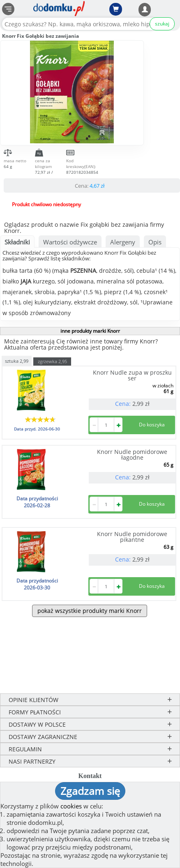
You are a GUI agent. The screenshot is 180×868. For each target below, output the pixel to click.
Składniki (17, 242)
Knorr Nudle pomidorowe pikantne (132, 537)
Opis (155, 242)
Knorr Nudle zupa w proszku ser (132, 375)
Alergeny (123, 242)
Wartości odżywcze (70, 242)
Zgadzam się (90, 791)
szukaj (162, 24)
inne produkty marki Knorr (90, 331)
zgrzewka (52, 361)
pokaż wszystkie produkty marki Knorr (90, 611)
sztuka (17, 360)
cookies (71, 806)
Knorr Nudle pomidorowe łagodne (132, 455)
